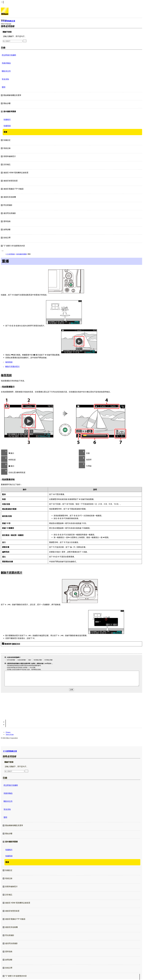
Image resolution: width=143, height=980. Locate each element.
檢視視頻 (9, 362)
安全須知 (5, 79)
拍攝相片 (7, 120)
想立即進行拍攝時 (9, 55)
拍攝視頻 (7, 126)
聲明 (4, 87)
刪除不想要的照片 (13, 367)
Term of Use (10, 734)
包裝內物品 (6, 63)
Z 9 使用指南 (11, 254)
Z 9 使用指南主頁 (10, 751)
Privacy (8, 732)
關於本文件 (6, 71)
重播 (5, 132)
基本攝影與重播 (21, 254)
